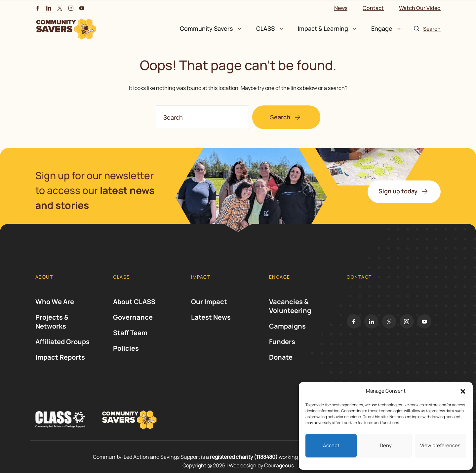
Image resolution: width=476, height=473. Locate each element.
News (341, 8)
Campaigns (287, 330)
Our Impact (209, 306)
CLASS (265, 28)
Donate (281, 361)
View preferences (440, 445)
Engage (382, 28)
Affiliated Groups (62, 346)
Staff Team (130, 337)
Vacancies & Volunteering (290, 310)
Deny (386, 445)
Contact (373, 8)
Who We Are (55, 306)
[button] (463, 391)
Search (280, 117)
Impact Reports (60, 361)
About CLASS (134, 306)
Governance (133, 321)
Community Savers (206, 28)
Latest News (211, 321)
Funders (282, 346)
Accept (331, 445)
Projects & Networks (52, 326)
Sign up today (398, 191)
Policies (126, 353)
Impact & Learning (323, 28)
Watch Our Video (420, 8)
